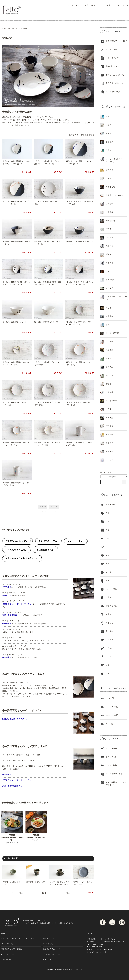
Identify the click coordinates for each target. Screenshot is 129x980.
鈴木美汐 (110, 288)
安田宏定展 (7, 595)
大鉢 (108, 555)
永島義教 (110, 350)
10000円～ (110, 724)
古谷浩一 (110, 384)
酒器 (108, 581)
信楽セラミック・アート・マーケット (18, 604)
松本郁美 (110, 392)
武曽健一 (110, 434)
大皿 (108, 521)
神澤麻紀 (110, 238)
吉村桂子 (110, 460)
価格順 (84, 135)
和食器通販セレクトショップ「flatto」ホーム (19, 938)
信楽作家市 (7, 587)
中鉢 (108, 547)
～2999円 (110, 698)
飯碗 (108, 564)
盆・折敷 (110, 631)
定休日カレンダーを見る (99, 952)
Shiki (108, 271)
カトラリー (110, 623)
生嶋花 (109, 125)
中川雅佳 (110, 342)
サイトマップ (121, 5)
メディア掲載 (111, 765)
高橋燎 (109, 308)
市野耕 (109, 150)
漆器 (108, 665)
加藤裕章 (110, 204)
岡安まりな (110, 187)
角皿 (108, 530)
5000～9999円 (112, 715)
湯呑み (109, 597)
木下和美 (110, 246)
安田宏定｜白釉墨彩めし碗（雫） (47, 322)
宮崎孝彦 (110, 426)
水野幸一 (110, 409)
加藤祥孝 (110, 212)
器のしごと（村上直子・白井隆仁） (116, 160)
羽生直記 (110, 367)
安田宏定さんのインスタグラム (15, 719)
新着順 (92, 135)
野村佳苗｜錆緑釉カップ (36, 882)
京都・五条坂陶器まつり (12, 615)
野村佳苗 (110, 359)
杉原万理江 (110, 280)
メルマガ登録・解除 (114, 774)
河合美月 (110, 229)
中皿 (108, 513)
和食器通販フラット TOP (116, 41)
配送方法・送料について (116, 83)
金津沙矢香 (110, 221)
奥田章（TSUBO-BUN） (116, 195)
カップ (109, 572)
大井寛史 (110, 170)
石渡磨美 (110, 142)
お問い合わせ (88, 5)
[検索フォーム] (124, 482)
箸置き (109, 614)
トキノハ (110, 325)
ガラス (109, 657)
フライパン (110, 648)
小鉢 (108, 538)
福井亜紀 (110, 375)
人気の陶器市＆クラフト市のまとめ (116, 784)
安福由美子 (110, 451)
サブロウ (110, 263)
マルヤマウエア (112, 401)
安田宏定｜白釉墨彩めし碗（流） (16, 322)
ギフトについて (112, 58)
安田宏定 (110, 443)
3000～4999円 (112, 707)
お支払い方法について (52, 949)
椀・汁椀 (110, 640)
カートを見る (105, 5)
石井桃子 (110, 133)
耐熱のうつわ (111, 606)
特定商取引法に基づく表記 (11, 949)
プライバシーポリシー (52, 954)
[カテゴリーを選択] (114, 476)
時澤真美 (110, 316)
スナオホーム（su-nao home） (117, 298)
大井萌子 (110, 178)
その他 (109, 673)
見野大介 (110, 418)
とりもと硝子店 (112, 333)
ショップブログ (112, 49)
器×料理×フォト (112, 66)
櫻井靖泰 (110, 254)
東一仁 (109, 116)
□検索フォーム (107, 472)
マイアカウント (71, 5)
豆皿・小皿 (110, 505)
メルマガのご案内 (113, 92)
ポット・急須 (111, 589)
